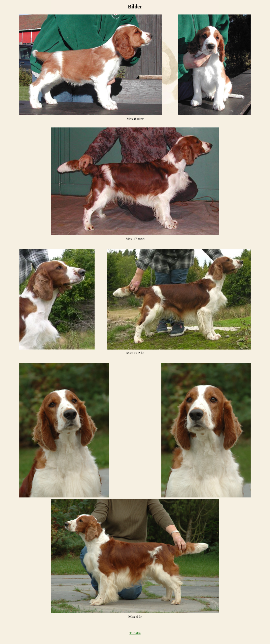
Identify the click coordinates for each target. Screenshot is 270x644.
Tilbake (135, 633)
